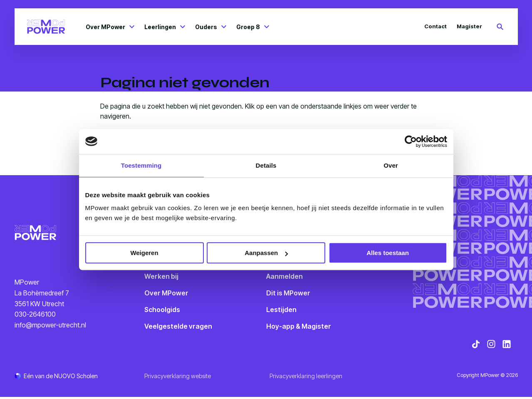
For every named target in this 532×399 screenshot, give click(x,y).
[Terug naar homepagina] (46, 27)
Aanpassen (266, 253)
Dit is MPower (288, 293)
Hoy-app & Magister (299, 326)
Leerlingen (165, 27)
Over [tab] (391, 165)
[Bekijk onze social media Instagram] (491, 346)
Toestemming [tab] (141, 165)
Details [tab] (266, 165)
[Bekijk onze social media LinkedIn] (507, 346)
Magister (469, 26)
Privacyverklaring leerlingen (306, 378)
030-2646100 (35, 315)
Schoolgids (162, 310)
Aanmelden (285, 276)
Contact (435, 26)
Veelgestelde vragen (178, 326)
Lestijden (281, 310)
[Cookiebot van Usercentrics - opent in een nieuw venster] (411, 141)
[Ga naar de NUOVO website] (56, 378)
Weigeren (144, 253)
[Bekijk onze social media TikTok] (476, 346)
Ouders (211, 27)
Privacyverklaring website (178, 378)
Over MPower (110, 27)
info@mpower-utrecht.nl (50, 326)
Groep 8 (253, 27)
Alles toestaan (388, 253)
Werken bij (161, 276)
